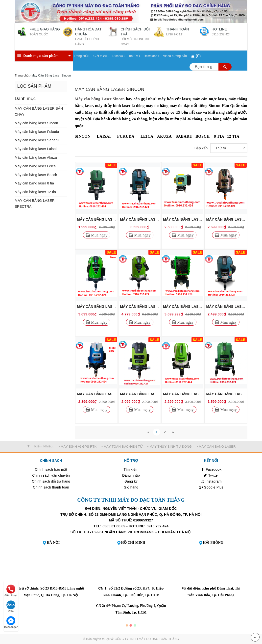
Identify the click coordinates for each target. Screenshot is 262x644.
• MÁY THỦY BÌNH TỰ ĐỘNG (170, 447)
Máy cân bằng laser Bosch (36, 175)
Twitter (211, 475)
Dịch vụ (119, 56)
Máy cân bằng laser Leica (35, 166)
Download (152, 56)
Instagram (211, 481)
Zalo (11, 606)
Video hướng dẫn (175, 56)
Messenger (11, 622)
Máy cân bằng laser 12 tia (36, 192)
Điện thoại (11, 591)
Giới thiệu (101, 56)
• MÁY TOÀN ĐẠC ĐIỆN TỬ (122, 447)
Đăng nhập (131, 475)
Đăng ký (131, 481)
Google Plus (211, 487)
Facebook (211, 469)
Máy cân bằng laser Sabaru (37, 140)
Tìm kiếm (131, 469)
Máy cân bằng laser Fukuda (37, 132)
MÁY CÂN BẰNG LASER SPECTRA (35, 204)
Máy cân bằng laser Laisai (36, 149)
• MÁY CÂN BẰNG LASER (216, 447)
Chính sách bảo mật (51, 469)
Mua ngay (99, 235)
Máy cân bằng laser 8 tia (35, 183)
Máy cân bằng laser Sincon (36, 123)
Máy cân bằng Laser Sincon (100, 99)
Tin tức (134, 56)
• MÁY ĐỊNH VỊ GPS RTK (78, 447)
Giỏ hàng (131, 487)
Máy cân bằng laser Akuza (36, 157)
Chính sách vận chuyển (51, 475)
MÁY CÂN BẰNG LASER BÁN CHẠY (39, 111)
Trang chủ (82, 56)
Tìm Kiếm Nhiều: (41, 446)
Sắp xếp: (202, 148)
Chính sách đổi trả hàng (51, 481)
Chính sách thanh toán (51, 487)
